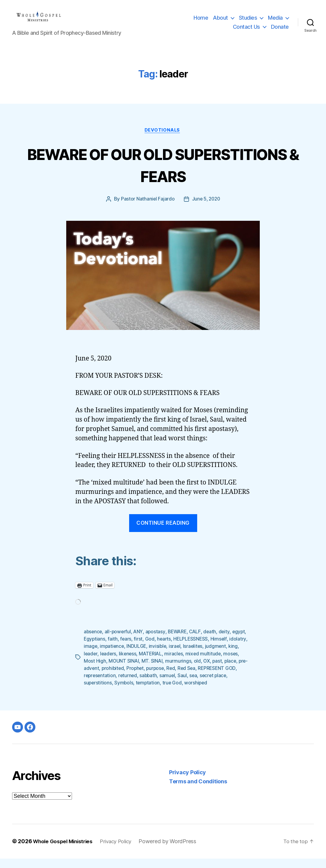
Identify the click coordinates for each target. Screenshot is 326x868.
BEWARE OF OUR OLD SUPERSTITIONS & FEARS (163, 174)
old (215, 671)
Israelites (214, 656)
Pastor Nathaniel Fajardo (147, 209)
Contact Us (246, 31)
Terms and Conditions (198, 791)
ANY (140, 641)
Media (275, 22)
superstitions (128, 692)
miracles (188, 663)
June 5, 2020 (206, 209)
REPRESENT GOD (103, 685)
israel (196, 656)
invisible (178, 656)
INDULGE (157, 656)
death (214, 641)
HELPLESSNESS (208, 649)
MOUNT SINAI (141, 671)
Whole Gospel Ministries (65, 851)
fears (142, 649)
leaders (121, 663)
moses (91, 671)
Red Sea (214, 678)
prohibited (138, 678)
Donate (280, 31)
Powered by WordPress (174, 851)
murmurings (196, 671)
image (110, 656)
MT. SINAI (170, 671)
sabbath (191, 685)
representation (141, 685)
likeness (141, 663)
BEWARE (180, 641)
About (220, 22)
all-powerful (119, 641)
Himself (236, 649)
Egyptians (111, 649)
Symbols (155, 692)
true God (204, 692)
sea (237, 685)
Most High (112, 671)
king (88, 663)
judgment (238, 656)
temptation (179, 692)
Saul (226, 685)
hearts (181, 649)
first (155, 649)
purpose (182, 678)
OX (225, 671)
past (236, 671)
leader (103, 663)
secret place (98, 692)
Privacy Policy (187, 782)
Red (198, 678)
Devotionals (163, 140)
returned (170, 685)
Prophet (161, 678)
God (166, 649)
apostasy (158, 641)
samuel (211, 685)
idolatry (92, 656)
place (90, 678)
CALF (199, 641)
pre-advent (111, 678)
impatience (132, 656)
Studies (248, 22)
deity (228, 641)
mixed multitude (218, 663)
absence (93, 641)
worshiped (228, 692)
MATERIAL (164, 663)
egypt (90, 649)
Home (201, 22)
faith (129, 649)
